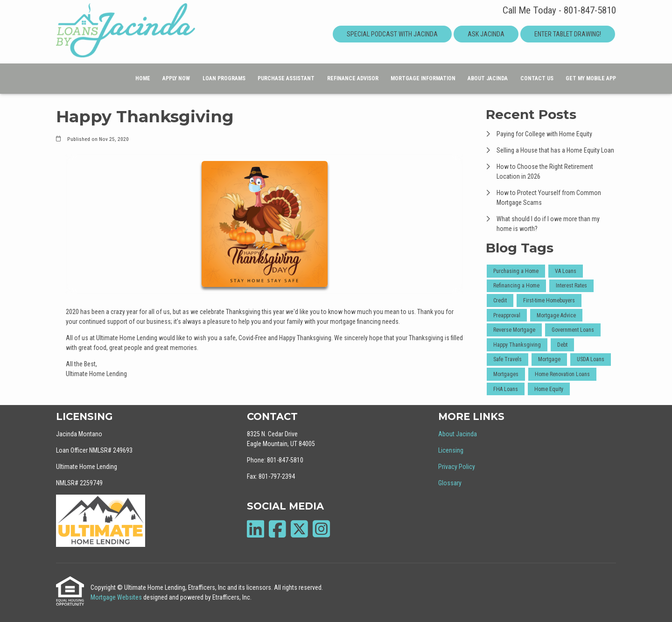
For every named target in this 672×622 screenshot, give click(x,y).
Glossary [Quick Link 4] (450, 483)
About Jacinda (488, 78)
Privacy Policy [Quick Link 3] (457, 467)
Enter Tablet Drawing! (568, 34)
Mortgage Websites (117, 597)
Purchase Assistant (286, 78)
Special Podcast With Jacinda (392, 34)
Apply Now (176, 78)
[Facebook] (277, 529)
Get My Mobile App (591, 78)
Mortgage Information (423, 78)
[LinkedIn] (255, 529)
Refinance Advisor (353, 78)
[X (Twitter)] (299, 529)
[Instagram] (321, 529)
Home (143, 78)
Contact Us (537, 78)
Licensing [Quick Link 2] (451, 450)
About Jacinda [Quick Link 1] (458, 434)
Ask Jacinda (486, 34)
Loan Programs (224, 78)
